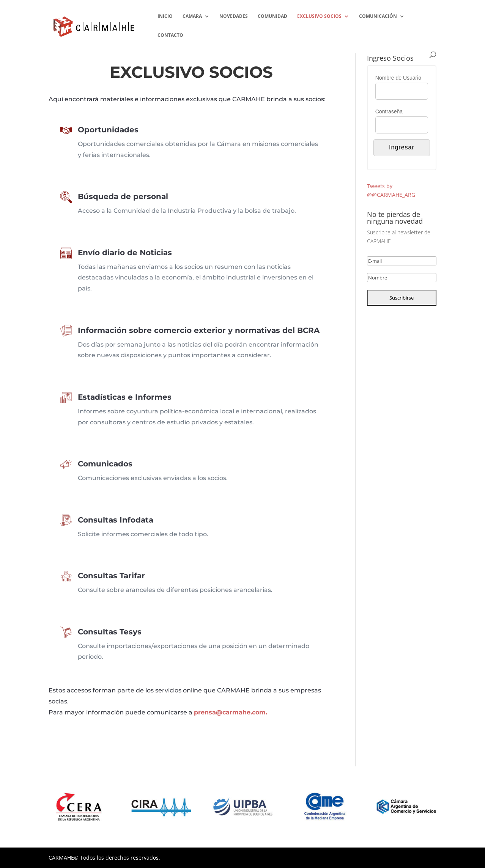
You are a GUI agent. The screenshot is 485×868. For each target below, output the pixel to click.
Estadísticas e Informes (153, 402)
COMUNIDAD (272, 16)
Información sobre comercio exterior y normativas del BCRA (195, 336)
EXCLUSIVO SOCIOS (319, 16)
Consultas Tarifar (145, 579)
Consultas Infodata (148, 523)
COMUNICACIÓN (378, 16)
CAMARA (192, 16)
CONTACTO (170, 35)
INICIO (165, 16)
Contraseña (389, 111)
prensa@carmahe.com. (231, 712)
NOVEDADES (234, 16)
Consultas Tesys (144, 637)
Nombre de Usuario (398, 78)
